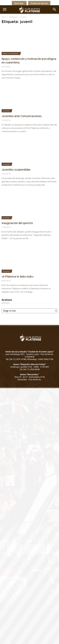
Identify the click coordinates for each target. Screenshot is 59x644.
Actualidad (6, 111)
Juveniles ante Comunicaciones (22, 116)
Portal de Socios (39, 4)
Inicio (4, 17)
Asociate (19, 4)
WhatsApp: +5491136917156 (40, 359)
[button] (55, 9)
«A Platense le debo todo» (18, 277)
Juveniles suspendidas (16, 170)
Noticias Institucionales (10, 53)
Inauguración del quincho (17, 223)
